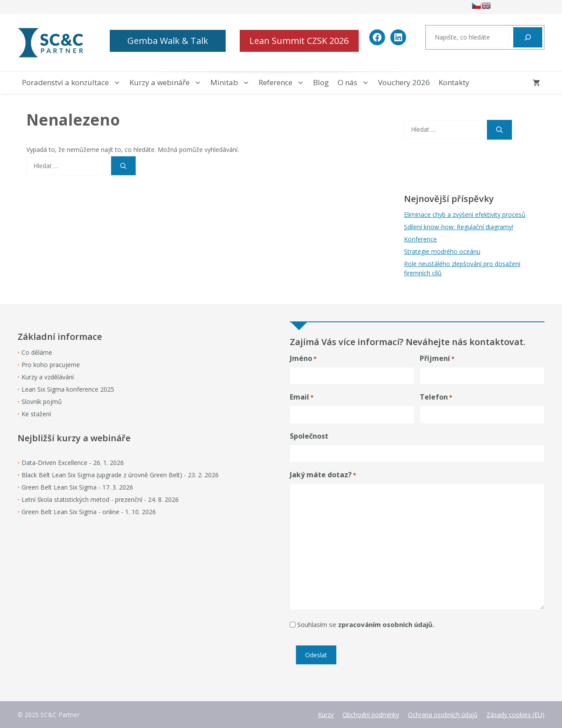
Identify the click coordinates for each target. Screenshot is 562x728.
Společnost (309, 436)
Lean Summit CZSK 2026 (299, 41)
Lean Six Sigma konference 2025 (68, 389)
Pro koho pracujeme (51, 365)
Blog (321, 82)
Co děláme (37, 352)
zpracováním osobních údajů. (386, 624)
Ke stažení (36, 414)
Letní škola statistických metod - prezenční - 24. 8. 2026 (100, 499)
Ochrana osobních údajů (443, 715)
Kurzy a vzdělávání (48, 377)
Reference (284, 83)
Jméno (303, 359)
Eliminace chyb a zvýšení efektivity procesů (465, 214)
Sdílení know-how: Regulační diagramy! (459, 227)
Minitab (232, 83)
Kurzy (326, 715)
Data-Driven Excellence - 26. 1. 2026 (73, 463)
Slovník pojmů (42, 402)
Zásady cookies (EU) (515, 715)
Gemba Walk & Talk (168, 41)
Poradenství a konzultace (74, 83)
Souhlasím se (366, 624)
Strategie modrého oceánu (442, 251)
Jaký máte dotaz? (323, 475)
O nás (356, 83)
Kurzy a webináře (168, 83)
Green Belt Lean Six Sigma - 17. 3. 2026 (77, 487)
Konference (420, 239)
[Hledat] (528, 37)
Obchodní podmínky (371, 715)
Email (302, 397)
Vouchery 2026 (404, 82)
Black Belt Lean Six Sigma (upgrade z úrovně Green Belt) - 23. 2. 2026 (120, 475)
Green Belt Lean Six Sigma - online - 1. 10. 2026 (89, 512)
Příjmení (437, 359)
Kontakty (454, 82)
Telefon (436, 397)
